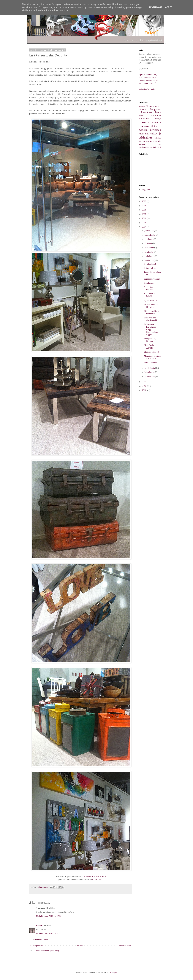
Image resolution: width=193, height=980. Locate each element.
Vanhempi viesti (124, 946)
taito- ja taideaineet (150, 135)
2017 (144, 214)
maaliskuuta (150, 368)
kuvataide (144, 119)
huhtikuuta (149, 260)
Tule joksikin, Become (150, 340)
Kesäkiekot (149, 283)
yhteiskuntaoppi (145, 147)
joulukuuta (149, 231)
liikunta (144, 122)
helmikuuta (149, 372)
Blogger (113, 973)
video (159, 144)
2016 (144, 218)
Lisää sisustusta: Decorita (151, 306)
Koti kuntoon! (150, 264)
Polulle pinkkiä (150, 363)
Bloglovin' (146, 190)
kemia (158, 112)
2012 (144, 386)
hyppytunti (156, 109)
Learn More (156, 7)
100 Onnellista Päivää (150, 295)
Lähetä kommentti (41, 940)
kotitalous (156, 116)
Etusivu (80, 946)
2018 (144, 210)
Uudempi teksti (36, 946)
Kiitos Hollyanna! (152, 268)
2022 (144, 201)
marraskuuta (150, 235)
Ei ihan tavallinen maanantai (151, 312)
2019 (144, 206)
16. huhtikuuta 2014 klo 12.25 (49, 916)
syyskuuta (149, 239)
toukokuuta (149, 256)
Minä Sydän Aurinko (149, 347)
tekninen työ (144, 141)
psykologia (156, 130)
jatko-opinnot (43, 887)
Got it (168, 7)
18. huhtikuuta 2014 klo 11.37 (49, 934)
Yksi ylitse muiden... (149, 288)
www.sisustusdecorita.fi (95, 876)
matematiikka (148, 126)
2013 (144, 382)
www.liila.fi (98, 880)
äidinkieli (157, 147)
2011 (144, 390)
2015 (144, 223)
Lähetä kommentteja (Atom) (47, 951)
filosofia (150, 106)
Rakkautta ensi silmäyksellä (150, 319)
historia (142, 109)
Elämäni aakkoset (151, 352)
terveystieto (155, 141)
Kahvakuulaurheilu (147, 89)
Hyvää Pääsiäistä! (152, 300)
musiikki (143, 130)
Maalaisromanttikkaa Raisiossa (152, 357)
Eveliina (40, 925)
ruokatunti (144, 134)
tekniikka (158, 138)
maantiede (156, 122)
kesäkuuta (149, 252)
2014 (144, 227)
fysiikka (158, 106)
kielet (141, 116)
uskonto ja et (147, 144)
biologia (142, 106)
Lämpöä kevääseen (152, 279)
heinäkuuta (149, 248)
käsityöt (158, 119)
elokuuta (148, 243)
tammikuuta (150, 376)
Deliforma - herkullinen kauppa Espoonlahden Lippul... (151, 329)
